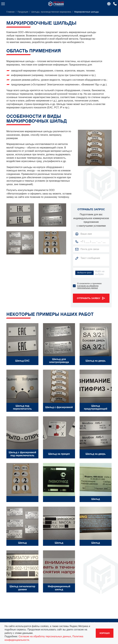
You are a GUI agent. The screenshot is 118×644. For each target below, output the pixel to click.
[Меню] (3, 4)
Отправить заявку (91, 298)
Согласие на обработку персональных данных (88, 287)
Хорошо (105, 633)
